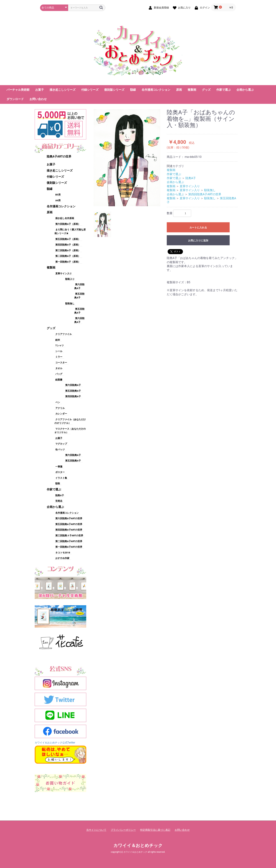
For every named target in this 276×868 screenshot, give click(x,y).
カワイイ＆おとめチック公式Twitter (55, 743)
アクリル (60, 408)
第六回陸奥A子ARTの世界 (69, 518)
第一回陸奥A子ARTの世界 (69, 547)
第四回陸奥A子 (73, 396)
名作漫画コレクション (156, 90)
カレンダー (61, 414)
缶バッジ (60, 449)
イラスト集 (61, 478)
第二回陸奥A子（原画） (68, 256)
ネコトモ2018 (63, 553)
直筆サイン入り (64, 273)
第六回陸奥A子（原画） (68, 224)
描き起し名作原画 (65, 218)
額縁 (133, 90)
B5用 (58, 195)
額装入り (70, 279)
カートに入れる (198, 227)
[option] (127, 158)
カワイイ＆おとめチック (138, 846)
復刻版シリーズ (114, 90)
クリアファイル (64, 334)
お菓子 (40, 90)
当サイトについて (96, 830)
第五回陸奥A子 (73, 391)
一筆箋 (59, 467)
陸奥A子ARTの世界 (59, 156)
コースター (61, 363)
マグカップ (61, 444)
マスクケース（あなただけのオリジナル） (70, 431)
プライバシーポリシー (123, 830)
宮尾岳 (59, 501)
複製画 (192, 90)
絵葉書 (59, 380)
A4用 (58, 200)
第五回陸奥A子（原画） (68, 239)
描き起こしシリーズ (63, 90)
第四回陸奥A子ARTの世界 (69, 530)
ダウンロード (15, 99)
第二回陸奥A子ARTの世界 (69, 541)
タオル (59, 368)
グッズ (206, 90)
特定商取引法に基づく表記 (155, 830)
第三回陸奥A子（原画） (68, 250)
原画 (179, 90)
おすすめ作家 (62, 558)
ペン (58, 402)
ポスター (60, 472)
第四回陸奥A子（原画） (68, 245)
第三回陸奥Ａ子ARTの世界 (69, 536)
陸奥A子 (60, 495)
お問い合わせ (38, 99)
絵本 (58, 340)
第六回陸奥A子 (73, 385)
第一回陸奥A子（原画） (68, 262)
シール (59, 351)
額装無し (70, 304)
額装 (58, 483)
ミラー (59, 357)
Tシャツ (60, 345)
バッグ (59, 374)
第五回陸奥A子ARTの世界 (69, 524)
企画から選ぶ (245, 90)
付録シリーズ (90, 90)
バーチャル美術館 (18, 90)
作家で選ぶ (224, 90)
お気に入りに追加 (198, 240)
